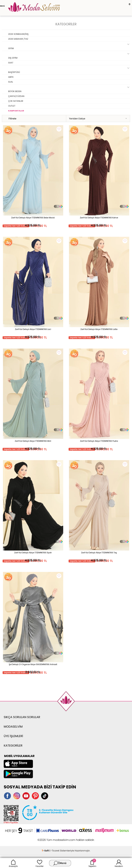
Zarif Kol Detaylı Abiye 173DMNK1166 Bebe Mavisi (33, 218)
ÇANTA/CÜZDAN (16, 96)
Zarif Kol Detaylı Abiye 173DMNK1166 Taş (99, 553)
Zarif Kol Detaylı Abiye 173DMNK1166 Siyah (33, 553)
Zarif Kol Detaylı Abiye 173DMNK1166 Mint (33, 441)
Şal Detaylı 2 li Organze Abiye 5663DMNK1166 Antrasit (33, 664)
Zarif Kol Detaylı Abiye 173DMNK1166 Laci (33, 329)
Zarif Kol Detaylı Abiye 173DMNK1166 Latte (99, 329)
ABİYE (11, 77)
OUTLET (12, 106)
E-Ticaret (54, 851)
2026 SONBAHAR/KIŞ (18, 34)
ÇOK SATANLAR (16, 101)
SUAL (11, 82)
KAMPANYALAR (16, 111)
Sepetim (92, 863)
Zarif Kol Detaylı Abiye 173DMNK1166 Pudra (99, 441)
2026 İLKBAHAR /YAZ (18, 39)
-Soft (46, 851)
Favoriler (40, 863)
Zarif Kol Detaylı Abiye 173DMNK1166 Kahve (99, 218)
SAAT (11, 63)
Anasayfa (13, 863)
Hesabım (119, 863)
